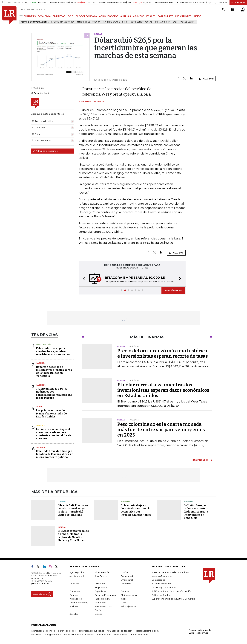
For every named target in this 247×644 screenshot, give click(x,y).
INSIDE (197, 16)
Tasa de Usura (187, 22)
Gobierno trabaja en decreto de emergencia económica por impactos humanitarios (136, 510)
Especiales (100, 591)
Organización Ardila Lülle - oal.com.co (200, 631)
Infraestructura (102, 599)
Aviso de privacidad (162, 584)
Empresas (75, 591)
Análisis (124, 572)
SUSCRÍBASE (238, 2)
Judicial (62, 527)
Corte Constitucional (141, 22)
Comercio (41, 425)
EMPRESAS (59, 16)
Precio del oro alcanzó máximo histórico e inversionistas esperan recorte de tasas (163, 353)
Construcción (44, 344)
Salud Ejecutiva (128, 606)
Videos (99, 614)
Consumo (74, 584)
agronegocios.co (67, 631)
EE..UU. (39, 407)
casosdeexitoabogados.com (46, 635)
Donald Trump (162, 22)
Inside (124, 599)
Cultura (62, 501)
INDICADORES (183, 16)
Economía (126, 584)
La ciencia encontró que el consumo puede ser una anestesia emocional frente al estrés (54, 434)
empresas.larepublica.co (92, 631)
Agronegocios (77, 572)
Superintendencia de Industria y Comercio (173, 599)
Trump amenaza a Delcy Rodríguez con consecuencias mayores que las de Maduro (54, 393)
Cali (175, 22)
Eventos (125, 591)
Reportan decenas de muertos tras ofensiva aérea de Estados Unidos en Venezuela (54, 372)
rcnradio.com (121, 635)
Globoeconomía (129, 595)
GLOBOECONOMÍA (86, 16)
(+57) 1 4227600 (40, 584)
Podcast (74, 606)
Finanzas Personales (105, 595)
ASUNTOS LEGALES (144, 16)
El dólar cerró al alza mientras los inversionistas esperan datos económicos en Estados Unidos (163, 390)
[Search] (223, 9)
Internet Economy (79, 603)
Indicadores (76, 599)
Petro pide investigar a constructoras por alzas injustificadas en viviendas (53, 351)
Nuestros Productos (162, 576)
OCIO (70, 16)
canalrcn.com (104, 635)
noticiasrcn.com (139, 635)
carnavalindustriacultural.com (79, 635)
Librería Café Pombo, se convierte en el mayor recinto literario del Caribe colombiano (73, 510)
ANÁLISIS (126, 16)
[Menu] (22, 16)
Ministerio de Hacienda (89, 22)
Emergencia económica (63, 22)
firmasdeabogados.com (120, 631)
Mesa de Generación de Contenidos (170, 572)
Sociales (74, 614)
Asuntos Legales (78, 576)
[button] (83, 279)
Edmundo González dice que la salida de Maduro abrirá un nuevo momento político (55, 454)
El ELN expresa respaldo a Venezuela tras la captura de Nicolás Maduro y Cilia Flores (73, 536)
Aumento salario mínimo (115, 22)
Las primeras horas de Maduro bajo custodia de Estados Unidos (51, 413)
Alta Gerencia (102, 572)
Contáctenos (158, 580)
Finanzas (74, 595)
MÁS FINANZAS (200, 460)
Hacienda (41, 363)
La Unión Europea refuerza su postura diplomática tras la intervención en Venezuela (196, 512)
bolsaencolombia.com (147, 631)
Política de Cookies (161, 595)
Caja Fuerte (101, 576)
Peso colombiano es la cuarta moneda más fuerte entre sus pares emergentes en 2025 (161, 430)
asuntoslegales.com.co (43, 631)
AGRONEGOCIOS (109, 16)
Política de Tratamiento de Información (171, 591)
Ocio (123, 603)
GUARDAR (206, 79)
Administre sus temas (45, 151)
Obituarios (100, 603)
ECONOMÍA (44, 16)
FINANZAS (30, 16)
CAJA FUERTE (165, 16)
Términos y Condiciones (164, 587)
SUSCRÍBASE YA (173, 290)
